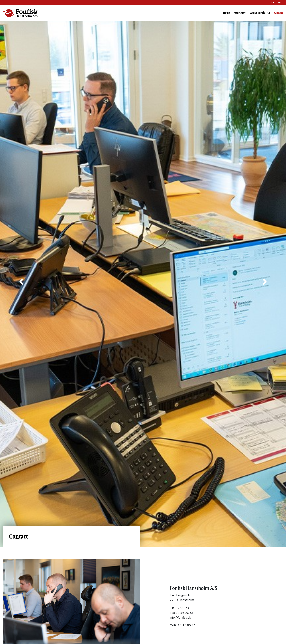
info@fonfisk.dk (180, 618)
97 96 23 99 (185, 608)
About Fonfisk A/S (260, 13)
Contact (279, 13)
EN (279, 3)
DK (273, 3)
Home (226, 13)
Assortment (240, 13)
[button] (21, 282)
